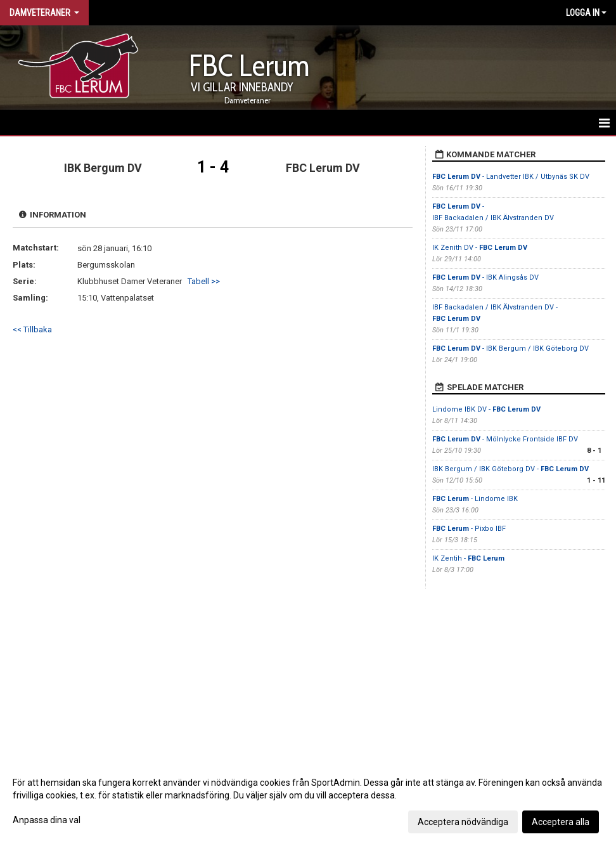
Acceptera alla (561, 822)
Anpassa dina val (47, 820)
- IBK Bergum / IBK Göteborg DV (510, 348)
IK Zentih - (468, 558)
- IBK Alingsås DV (485, 277)
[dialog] (308, 802)
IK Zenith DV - (480, 248)
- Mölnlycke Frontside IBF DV (505, 439)
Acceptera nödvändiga (463, 822)
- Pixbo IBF (469, 529)
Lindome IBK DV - (486, 409)
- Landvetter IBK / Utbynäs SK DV (511, 177)
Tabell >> (204, 281)
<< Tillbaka (32, 329)
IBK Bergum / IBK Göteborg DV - (510, 469)
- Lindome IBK (475, 499)
